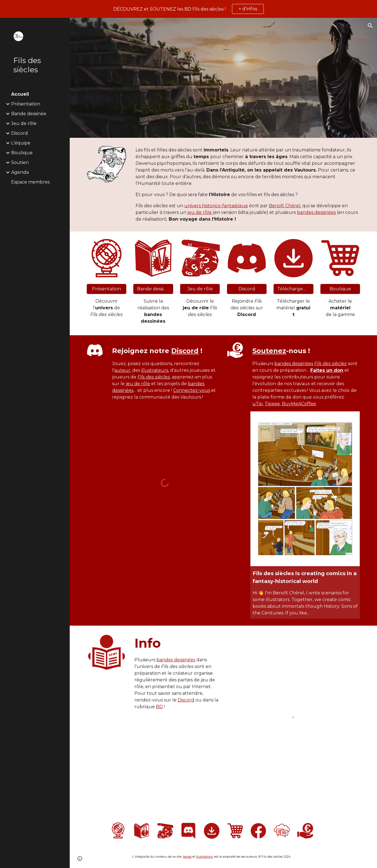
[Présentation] (107, 289)
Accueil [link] (20, 94)
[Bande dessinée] (153, 289)
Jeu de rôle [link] (24, 123)
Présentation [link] (26, 104)
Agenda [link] (20, 172)
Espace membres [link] (30, 182)
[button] (370, 26)
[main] (247, 185)
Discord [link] (20, 133)
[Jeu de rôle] (200, 289)
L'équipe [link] (21, 143)
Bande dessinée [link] (29, 114)
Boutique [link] (22, 153)
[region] (188, 9)
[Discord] (247, 289)
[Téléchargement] (293, 289)
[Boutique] (340, 289)
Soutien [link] (20, 162)
